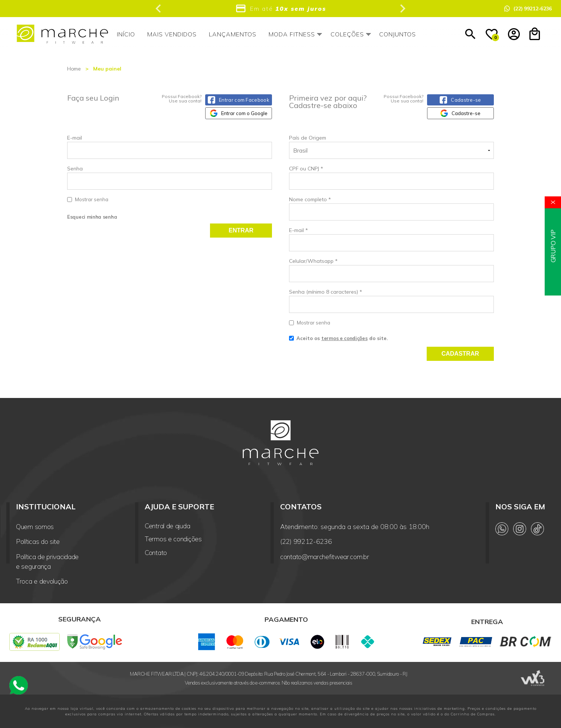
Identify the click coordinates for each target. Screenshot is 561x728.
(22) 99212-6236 (306, 541)
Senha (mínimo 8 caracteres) (326, 292)
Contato (156, 553)
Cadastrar (460, 354)
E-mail (170, 147)
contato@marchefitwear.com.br (325, 557)
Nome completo (310, 199)
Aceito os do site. (338, 341)
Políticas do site (38, 541)
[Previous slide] (159, 9)
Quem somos (35, 527)
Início (126, 34)
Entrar (241, 230)
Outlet (440, 34)
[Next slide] (402, 9)
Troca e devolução (42, 581)
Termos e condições (173, 539)
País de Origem (308, 138)
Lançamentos (233, 34)
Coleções (347, 34)
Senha (170, 184)
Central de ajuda (167, 526)
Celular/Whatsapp (313, 261)
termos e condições (345, 338)
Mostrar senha (92, 199)
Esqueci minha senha (92, 217)
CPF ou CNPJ (306, 169)
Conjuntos (398, 34)
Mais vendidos (172, 34)
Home (74, 69)
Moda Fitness (292, 34)
